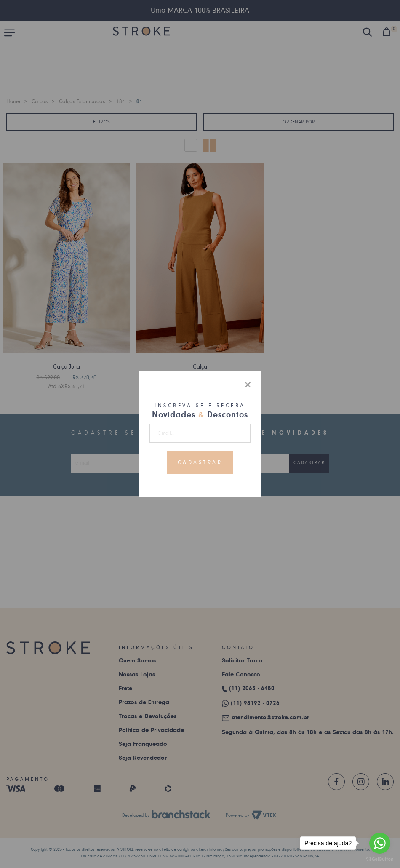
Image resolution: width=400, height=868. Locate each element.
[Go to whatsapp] (380, 843)
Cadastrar (200, 462)
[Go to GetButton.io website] (380, 859)
